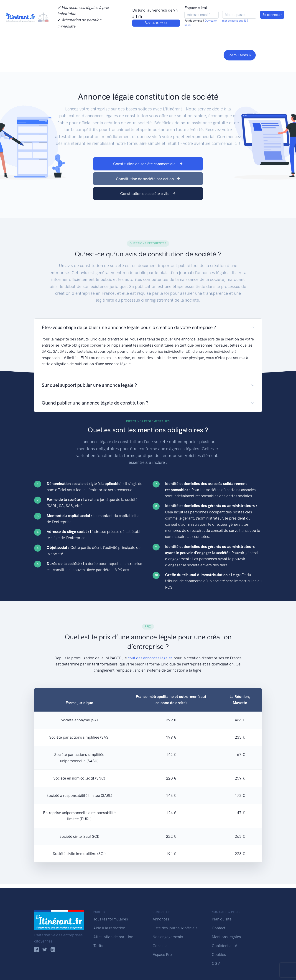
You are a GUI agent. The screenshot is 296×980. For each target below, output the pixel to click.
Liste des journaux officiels (175, 928)
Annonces (161, 919)
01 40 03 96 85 (156, 23)
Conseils (181, 55)
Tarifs (98, 946)
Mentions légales (226, 937)
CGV (216, 963)
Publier (52, 55)
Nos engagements (147, 55)
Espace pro (209, 55)
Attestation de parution (113, 937)
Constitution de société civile (148, 194)
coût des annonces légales (150, 658)
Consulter (81, 55)
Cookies (219, 955)
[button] (148, 327)
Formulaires (238, 55)
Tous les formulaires (111, 919)
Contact (219, 928)
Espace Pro (162, 955)
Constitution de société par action (148, 179)
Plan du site (222, 919)
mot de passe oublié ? (235, 21)
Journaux (109, 55)
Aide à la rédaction (109, 928)
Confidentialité (224, 946)
